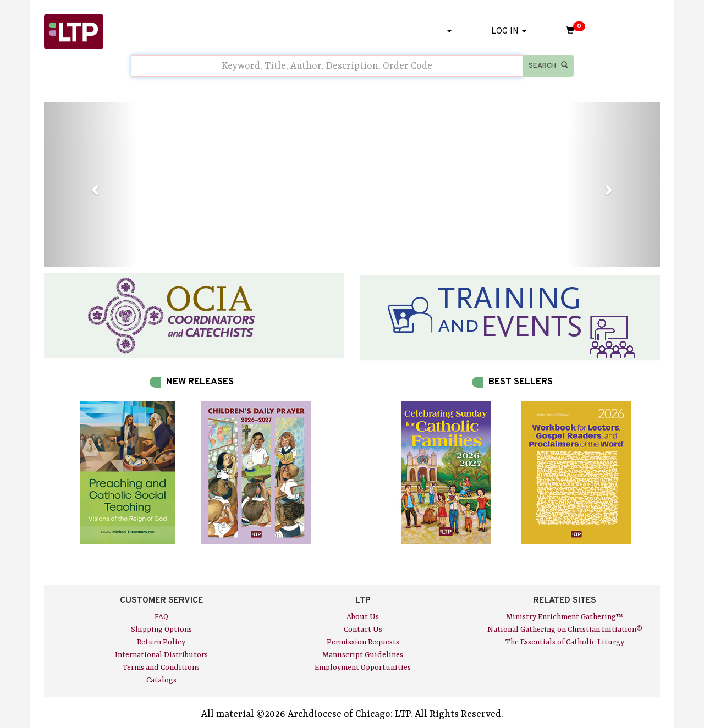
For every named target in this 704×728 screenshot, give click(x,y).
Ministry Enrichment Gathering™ (565, 617)
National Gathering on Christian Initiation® (565, 630)
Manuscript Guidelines (363, 655)
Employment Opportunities (363, 668)
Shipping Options (161, 630)
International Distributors (161, 655)
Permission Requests (363, 642)
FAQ (161, 617)
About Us (363, 617)
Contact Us (363, 630)
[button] (90, 184)
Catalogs (161, 680)
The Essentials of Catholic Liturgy (565, 642)
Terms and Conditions (161, 668)
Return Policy (161, 642)
